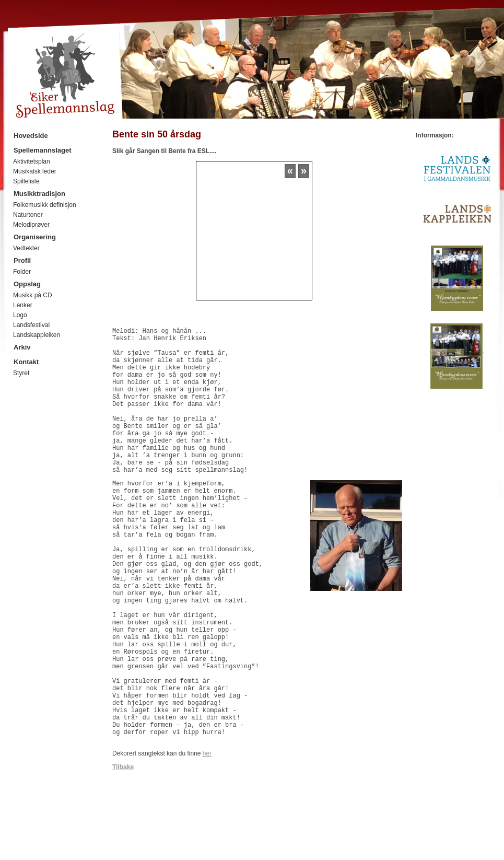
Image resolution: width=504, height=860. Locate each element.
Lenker (23, 305)
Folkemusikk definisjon (45, 205)
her (207, 843)
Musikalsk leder (35, 171)
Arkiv (22, 347)
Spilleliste (26, 181)
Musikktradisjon (39, 194)
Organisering (35, 237)
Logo (20, 315)
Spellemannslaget (43, 150)
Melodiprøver (31, 225)
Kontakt (26, 362)
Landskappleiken (37, 335)
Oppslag (27, 284)
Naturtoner (28, 215)
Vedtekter (26, 248)
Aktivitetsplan (32, 161)
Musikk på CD (33, 295)
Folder (22, 272)
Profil (22, 260)
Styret (21, 373)
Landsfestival (31, 325)
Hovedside (31, 136)
